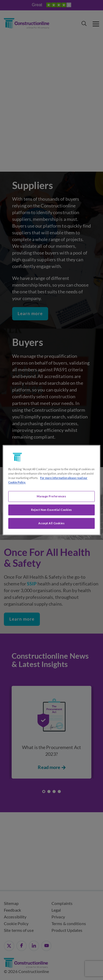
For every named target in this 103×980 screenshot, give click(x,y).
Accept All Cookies (51, 523)
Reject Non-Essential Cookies (51, 510)
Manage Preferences (51, 496)
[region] (51, 490)
